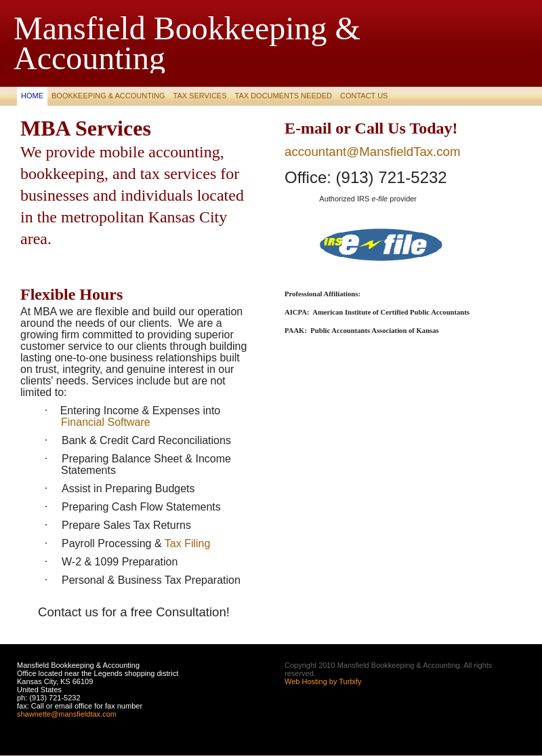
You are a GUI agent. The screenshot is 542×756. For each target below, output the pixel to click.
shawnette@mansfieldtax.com (67, 714)
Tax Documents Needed (284, 96)
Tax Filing (188, 543)
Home (32, 96)
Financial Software (106, 422)
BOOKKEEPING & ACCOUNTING (108, 96)
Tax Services (200, 96)
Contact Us (364, 96)
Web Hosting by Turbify (323, 681)
